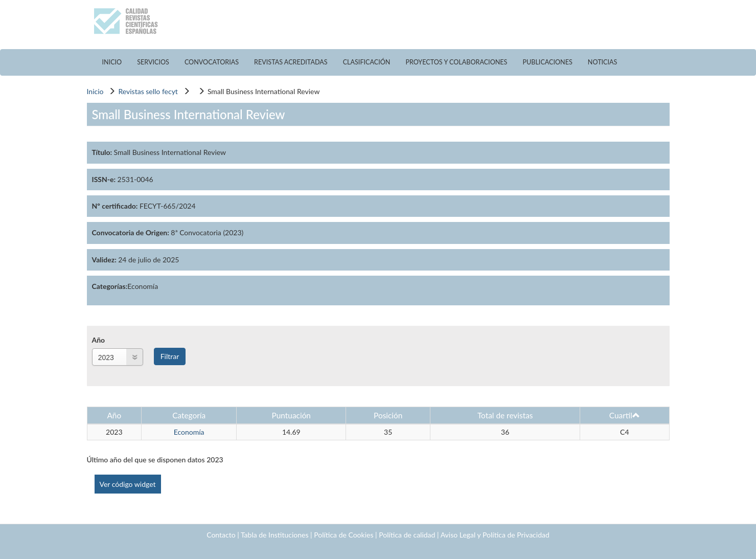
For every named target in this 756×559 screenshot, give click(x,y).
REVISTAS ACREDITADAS (291, 62)
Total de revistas (505, 415)
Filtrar (170, 356)
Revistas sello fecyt (148, 91)
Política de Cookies (343, 535)
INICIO (112, 62)
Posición (388, 415)
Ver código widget (128, 484)
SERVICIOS (153, 62)
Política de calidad (407, 535)
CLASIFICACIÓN (367, 62)
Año (99, 340)
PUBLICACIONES (547, 62)
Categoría (189, 415)
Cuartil (625, 415)
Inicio (95, 91)
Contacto (221, 535)
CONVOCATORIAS (212, 62)
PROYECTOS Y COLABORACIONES (456, 62)
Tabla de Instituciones (275, 535)
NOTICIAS (603, 62)
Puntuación (291, 415)
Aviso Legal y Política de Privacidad (495, 535)
